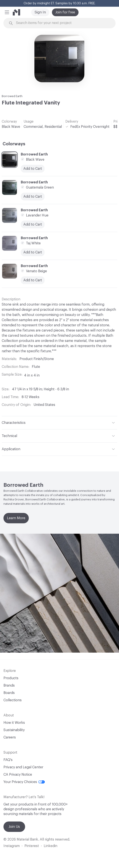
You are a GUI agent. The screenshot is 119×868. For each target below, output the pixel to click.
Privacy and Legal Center (23, 767)
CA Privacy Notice (18, 775)
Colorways (14, 144)
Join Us (14, 827)
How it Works (14, 723)
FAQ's (8, 760)
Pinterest (32, 846)
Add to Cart (33, 169)
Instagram (12, 846)
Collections (13, 700)
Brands (9, 685)
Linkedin (51, 846)
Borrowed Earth (12, 96)
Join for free (65, 12)
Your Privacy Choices (24, 782)
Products (11, 678)
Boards (9, 693)
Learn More (16, 518)
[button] (7, 12)
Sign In (40, 12)
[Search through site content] (62, 23)
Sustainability (14, 730)
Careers (10, 737)
